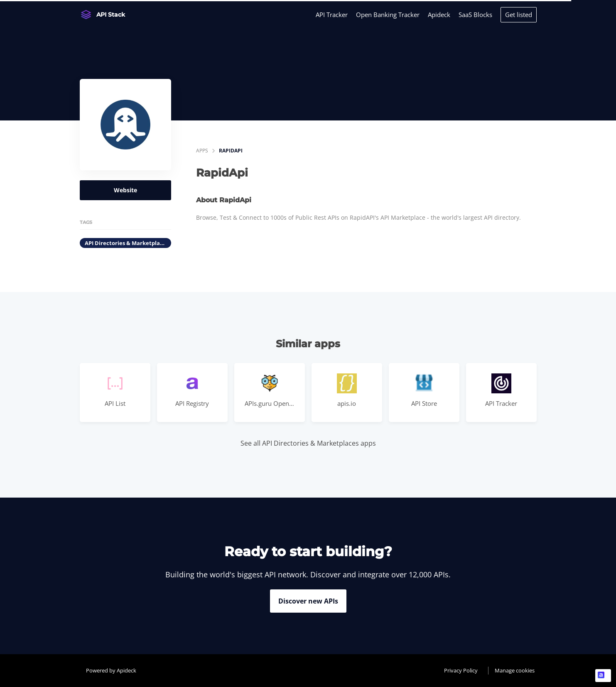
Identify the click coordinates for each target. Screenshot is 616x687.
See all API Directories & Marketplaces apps (308, 443)
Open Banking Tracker (388, 15)
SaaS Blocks (475, 15)
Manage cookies (515, 670)
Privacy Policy (461, 670)
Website (125, 190)
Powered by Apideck (111, 670)
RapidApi (231, 151)
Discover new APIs (308, 601)
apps (202, 151)
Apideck (439, 15)
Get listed (519, 15)
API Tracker (332, 15)
